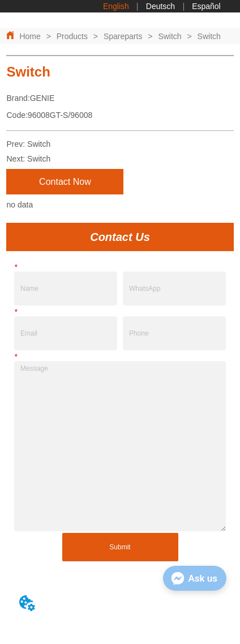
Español (206, 6)
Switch (170, 36)
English (116, 6)
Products (72, 36)
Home (30, 36)
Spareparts (123, 36)
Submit (120, 547)
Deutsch (160, 6)
